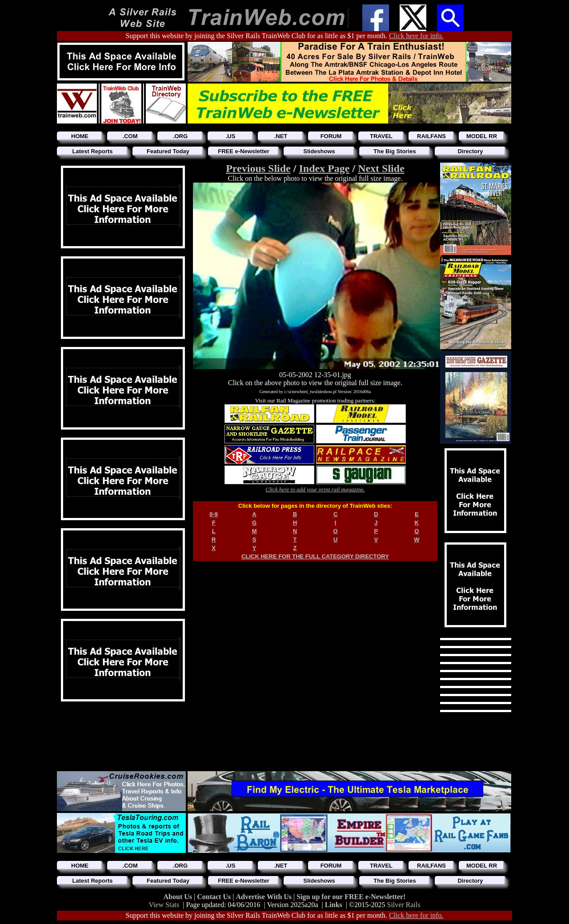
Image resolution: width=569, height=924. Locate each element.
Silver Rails (404, 905)
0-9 (214, 514)
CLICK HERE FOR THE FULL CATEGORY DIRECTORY (315, 556)
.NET (281, 136)
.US (231, 136)
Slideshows (319, 151)
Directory (470, 151)
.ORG (180, 136)
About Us (179, 897)
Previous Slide (258, 168)
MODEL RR (482, 136)
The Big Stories (395, 151)
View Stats (164, 905)
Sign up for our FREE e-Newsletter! (351, 897)
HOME (80, 136)
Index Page (324, 168)
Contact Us (215, 897)
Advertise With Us (264, 897)
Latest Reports (92, 151)
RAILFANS (431, 136)
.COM (130, 136)
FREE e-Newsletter (244, 151)
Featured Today (168, 151)
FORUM (331, 136)
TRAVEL (381, 136)
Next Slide (381, 168)
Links (334, 905)
